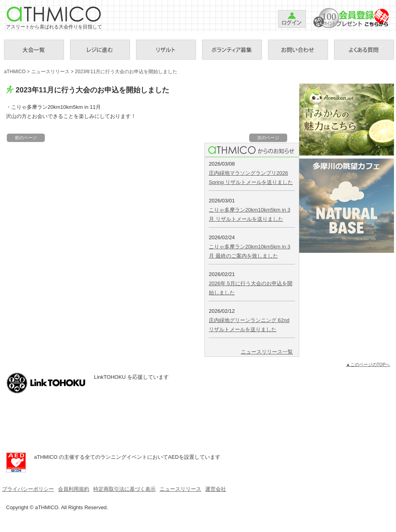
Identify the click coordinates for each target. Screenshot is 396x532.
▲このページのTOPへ (368, 364)
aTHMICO (54, 14)
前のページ (26, 138)
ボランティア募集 (232, 50)
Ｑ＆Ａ (364, 50)
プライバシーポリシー (28, 489)
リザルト (166, 50)
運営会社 (216, 489)
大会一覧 (34, 50)
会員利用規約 (74, 489)
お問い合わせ (298, 50)
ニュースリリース (50, 72)
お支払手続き (100, 50)
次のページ (268, 138)
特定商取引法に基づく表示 (124, 489)
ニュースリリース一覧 (267, 352)
